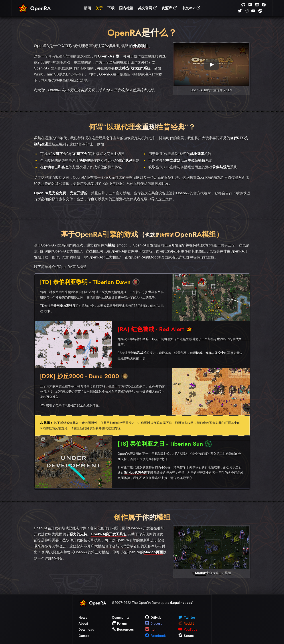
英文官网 (148, 8)
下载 (111, 8)
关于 (99, 8)
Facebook (156, 636)
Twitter (187, 617)
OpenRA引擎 (109, 56)
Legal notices (182, 603)
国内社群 (126, 8)
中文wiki (191, 8)
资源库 (169, 8)
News (83, 617)
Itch (151, 629)
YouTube (188, 629)
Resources (123, 629)
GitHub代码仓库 (135, 472)
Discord (154, 623)
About (83, 623)
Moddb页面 (153, 552)
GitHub (153, 617)
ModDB (201, 573)
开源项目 (141, 46)
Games (84, 636)
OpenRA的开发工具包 (109, 534)
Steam (186, 636)
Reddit (186, 623)
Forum (119, 623)
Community (121, 617)
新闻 (87, 8)
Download (86, 629)
